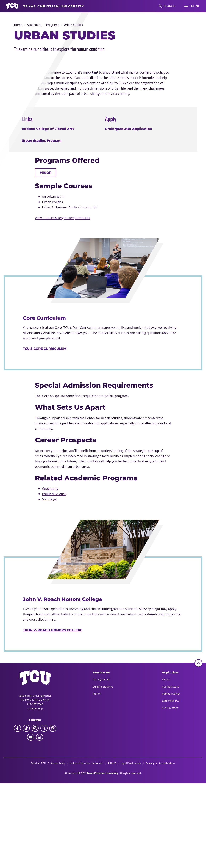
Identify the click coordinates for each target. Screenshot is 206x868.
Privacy (150, 863)
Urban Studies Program (42, 240)
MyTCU (166, 779)
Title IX (112, 863)
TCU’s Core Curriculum (45, 449)
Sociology (49, 599)
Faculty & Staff (101, 779)
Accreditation (167, 863)
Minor (46, 272)
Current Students (103, 786)
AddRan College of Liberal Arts (48, 229)
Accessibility (58, 863)
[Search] (167, 6)
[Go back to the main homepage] (35, 778)
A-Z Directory (170, 807)
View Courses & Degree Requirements (62, 317)
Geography (50, 588)
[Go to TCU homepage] (45, 6)
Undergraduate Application (129, 229)
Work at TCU (39, 863)
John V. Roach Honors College (53, 730)
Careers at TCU (171, 800)
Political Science (54, 593)
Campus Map (35, 808)
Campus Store (170, 786)
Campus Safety (171, 793)
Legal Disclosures (131, 863)
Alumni (97, 793)
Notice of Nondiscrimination (86, 863)
